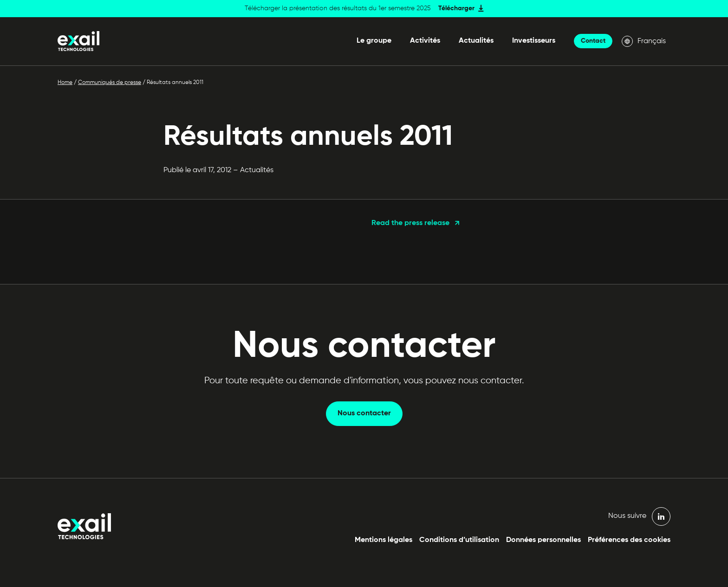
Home (65, 83)
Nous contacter (364, 413)
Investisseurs (534, 41)
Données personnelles (543, 540)
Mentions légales (383, 540)
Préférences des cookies (629, 540)
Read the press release (410, 223)
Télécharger (456, 8)
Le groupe (374, 41)
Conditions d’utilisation (459, 540)
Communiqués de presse (110, 83)
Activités (425, 41)
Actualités (476, 41)
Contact (593, 41)
